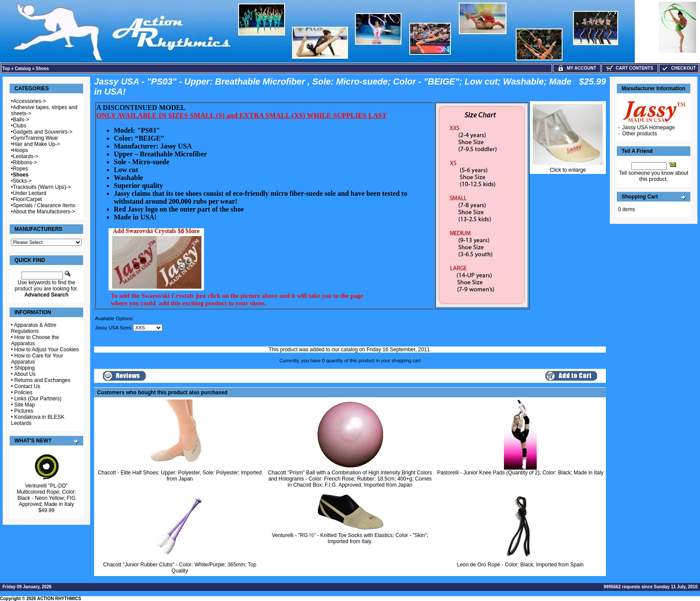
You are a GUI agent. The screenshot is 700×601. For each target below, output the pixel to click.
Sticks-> (22, 181)
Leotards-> (25, 156)
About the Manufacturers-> (44, 212)
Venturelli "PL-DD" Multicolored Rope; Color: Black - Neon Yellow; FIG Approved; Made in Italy (46, 495)
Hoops (20, 150)
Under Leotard (30, 193)
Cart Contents (630, 68)
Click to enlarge (568, 168)
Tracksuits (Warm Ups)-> (42, 187)
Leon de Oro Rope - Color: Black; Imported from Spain (520, 565)
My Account (577, 68)
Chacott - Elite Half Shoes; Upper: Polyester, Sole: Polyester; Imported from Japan (179, 476)
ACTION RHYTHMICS (59, 599)
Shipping (25, 368)
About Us (25, 374)
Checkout (679, 68)
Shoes (42, 69)
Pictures (24, 411)
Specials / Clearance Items (44, 205)
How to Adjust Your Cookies (47, 350)
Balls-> (21, 120)
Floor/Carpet (27, 199)
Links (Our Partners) (38, 399)
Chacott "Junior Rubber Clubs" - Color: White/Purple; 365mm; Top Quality (180, 568)
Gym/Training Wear (35, 138)
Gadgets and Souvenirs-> (42, 132)
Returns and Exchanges (42, 380)
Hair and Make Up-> (36, 144)
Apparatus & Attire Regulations (34, 328)
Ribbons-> (25, 163)
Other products (639, 134)
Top (6, 69)
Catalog (23, 69)
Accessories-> (29, 101)
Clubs (19, 126)
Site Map (25, 405)
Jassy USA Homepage (648, 127)
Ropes (20, 169)
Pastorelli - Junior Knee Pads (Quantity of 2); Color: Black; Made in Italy (520, 473)
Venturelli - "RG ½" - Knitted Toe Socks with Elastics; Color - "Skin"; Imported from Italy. (350, 538)
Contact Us (27, 386)
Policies (23, 392)
